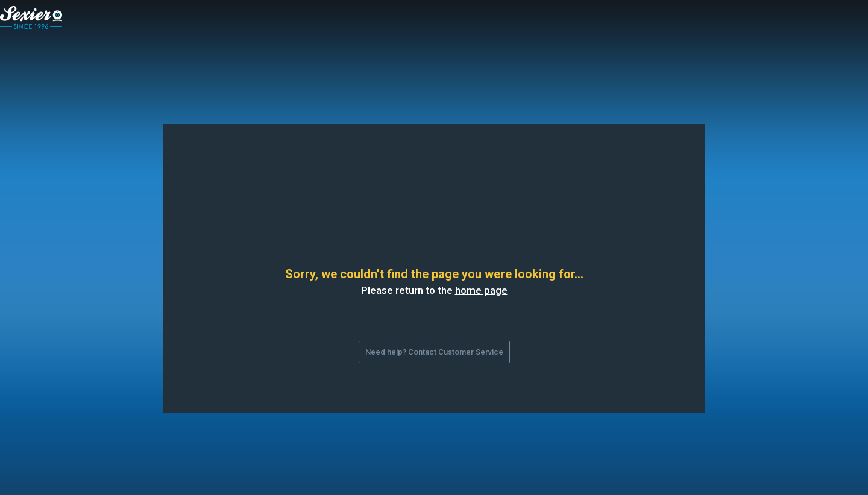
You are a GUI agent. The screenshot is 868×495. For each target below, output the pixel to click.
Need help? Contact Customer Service (434, 352)
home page (481, 290)
